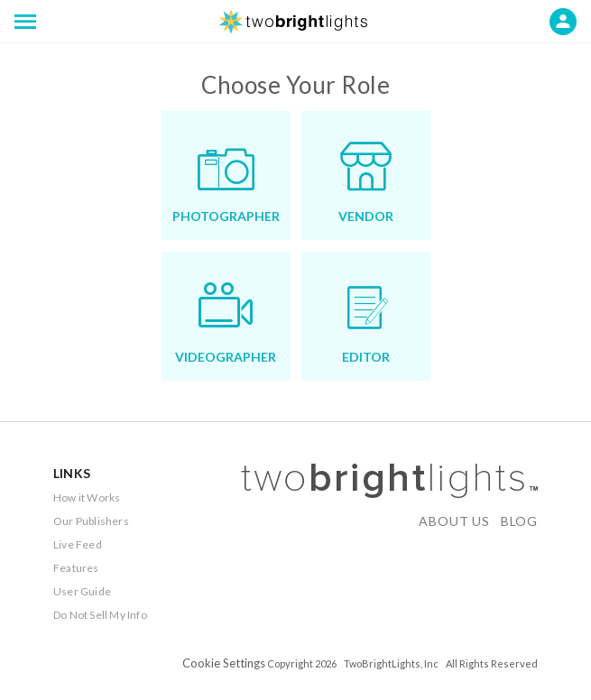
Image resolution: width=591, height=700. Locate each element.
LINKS (72, 473)
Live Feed (78, 544)
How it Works (87, 497)
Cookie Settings (224, 663)
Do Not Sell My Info (100, 615)
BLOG (519, 521)
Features (76, 568)
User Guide (82, 591)
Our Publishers (91, 521)
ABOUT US (454, 521)
